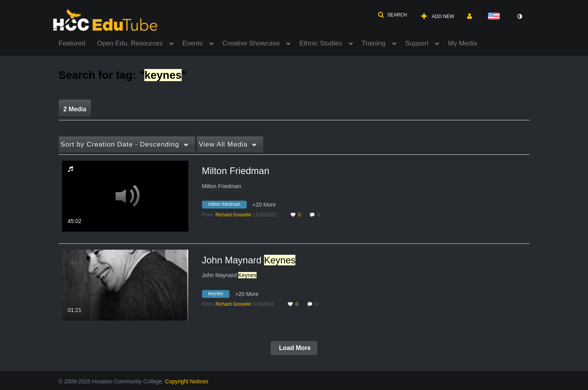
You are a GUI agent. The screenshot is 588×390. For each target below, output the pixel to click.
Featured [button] (72, 43)
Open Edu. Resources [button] (130, 43)
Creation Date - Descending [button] (120, 144)
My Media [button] (462, 43)
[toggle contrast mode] (520, 16)
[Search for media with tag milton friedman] (227, 206)
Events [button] (193, 43)
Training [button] (374, 43)
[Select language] (495, 17)
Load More (294, 348)
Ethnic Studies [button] (321, 43)
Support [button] (417, 43)
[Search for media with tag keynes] (219, 295)
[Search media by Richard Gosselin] (233, 215)
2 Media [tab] (75, 109)
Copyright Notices (187, 381)
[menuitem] (78, 43)
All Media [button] (223, 144)
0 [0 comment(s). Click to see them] (320, 215)
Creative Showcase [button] (251, 43)
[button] (392, 15)
